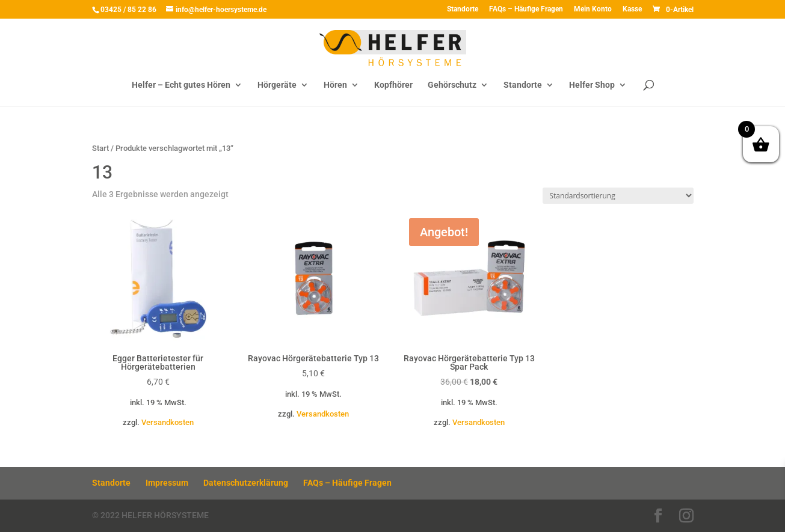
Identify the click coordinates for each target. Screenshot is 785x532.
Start (100, 148)
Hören (335, 85)
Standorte (463, 9)
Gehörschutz (452, 85)
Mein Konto (593, 9)
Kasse (632, 9)
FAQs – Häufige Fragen (526, 9)
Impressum (167, 483)
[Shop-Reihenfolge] (618, 196)
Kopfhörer (393, 85)
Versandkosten (168, 422)
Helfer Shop (592, 85)
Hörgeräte (277, 85)
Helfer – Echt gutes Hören (181, 85)
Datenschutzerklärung (246, 483)
